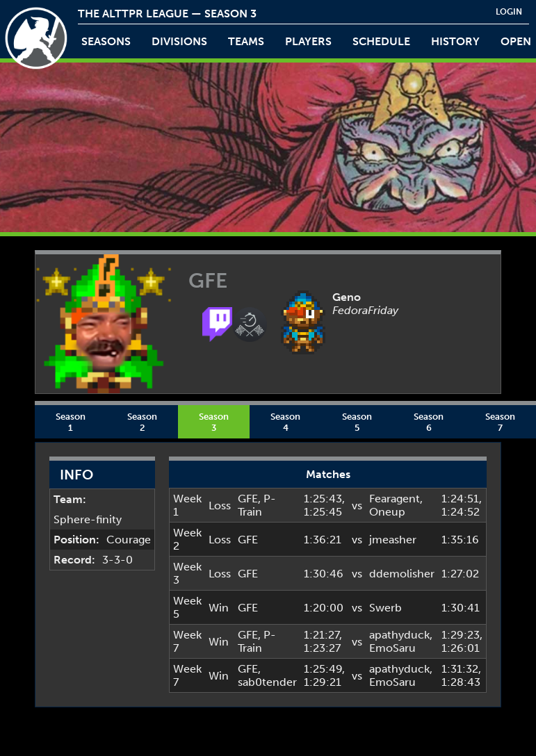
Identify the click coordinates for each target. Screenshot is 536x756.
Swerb (385, 608)
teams (246, 41)
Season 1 (71, 422)
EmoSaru (392, 648)
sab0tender (267, 682)
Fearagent (395, 499)
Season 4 (285, 422)
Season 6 (429, 422)
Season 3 (214, 422)
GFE (248, 499)
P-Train (257, 505)
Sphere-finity (88, 519)
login (509, 12)
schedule (381, 41)
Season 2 (142, 422)
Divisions (179, 41)
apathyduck (399, 635)
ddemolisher (402, 574)
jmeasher (393, 540)
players (308, 41)
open (516, 41)
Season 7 (500, 422)
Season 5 (357, 422)
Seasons (106, 41)
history (455, 41)
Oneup (387, 512)
